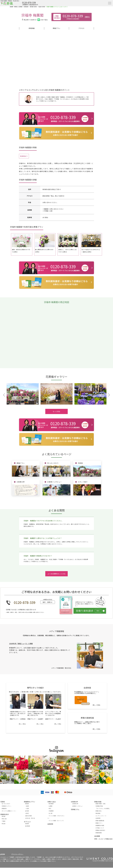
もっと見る (56, 411)
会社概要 (97, 836)
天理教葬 (51, 811)
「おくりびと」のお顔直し (103, 808)
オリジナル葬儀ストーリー (9, 811)
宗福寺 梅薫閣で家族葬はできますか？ (38, 556)
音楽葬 (27, 824)
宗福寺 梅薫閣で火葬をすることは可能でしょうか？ (43, 538)
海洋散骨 (28, 826)
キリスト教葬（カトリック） (57, 821)
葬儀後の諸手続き (100, 830)
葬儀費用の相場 (100, 825)
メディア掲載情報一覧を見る (61, 668)
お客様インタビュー (78, 806)
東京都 (4, 816)
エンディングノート (101, 816)
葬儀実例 (4, 808)
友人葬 (50, 813)
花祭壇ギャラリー (7, 806)
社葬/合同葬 (28, 816)
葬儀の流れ (99, 811)
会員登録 (50, 824)
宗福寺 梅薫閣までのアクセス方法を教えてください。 (43, 521)
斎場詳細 (32, 28)
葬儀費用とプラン (30, 802)
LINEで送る (43, 20)
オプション (27, 822)
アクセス (81, 28)
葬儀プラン (56, 28)
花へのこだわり (6, 804)
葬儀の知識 (98, 802)
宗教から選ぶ (52, 802)
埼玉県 (4, 824)
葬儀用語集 (99, 833)
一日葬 (27, 808)
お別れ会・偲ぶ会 (30, 818)
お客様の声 (74, 802)
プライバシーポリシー (17, 854)
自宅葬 (27, 811)
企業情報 (2, 854)
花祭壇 (3, 802)
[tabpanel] (23, 394)
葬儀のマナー (99, 823)
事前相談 (98, 813)
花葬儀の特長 (99, 806)
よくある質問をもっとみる (56, 574)
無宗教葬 (51, 804)
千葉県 (4, 821)
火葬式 (27, 813)
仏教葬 (50, 806)
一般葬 (27, 806)
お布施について (100, 828)
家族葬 (27, 804)
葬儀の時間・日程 (100, 804)
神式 (50, 808)
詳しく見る (22, 724)
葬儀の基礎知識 (100, 821)
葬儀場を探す (5, 814)
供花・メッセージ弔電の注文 (103, 839)
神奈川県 (4, 819)
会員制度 (98, 818)
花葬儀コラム (75, 809)
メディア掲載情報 (57, 631)
